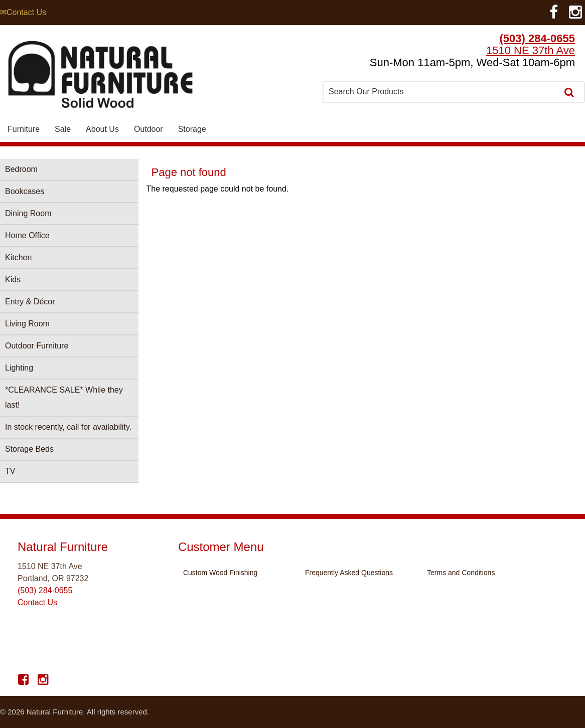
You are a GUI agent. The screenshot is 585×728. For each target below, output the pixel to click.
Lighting (19, 368)
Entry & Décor (30, 302)
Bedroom (21, 169)
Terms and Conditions (461, 573)
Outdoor (149, 129)
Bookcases (25, 191)
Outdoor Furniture (37, 346)
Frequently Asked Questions (349, 573)
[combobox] (442, 92)
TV (10, 471)
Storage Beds (29, 449)
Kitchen (18, 257)
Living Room (27, 324)
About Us (102, 129)
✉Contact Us (23, 12)
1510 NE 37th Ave (531, 50)
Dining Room (28, 213)
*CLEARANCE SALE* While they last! (64, 397)
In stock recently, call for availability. (68, 427)
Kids (13, 280)
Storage (192, 129)
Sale (63, 129)
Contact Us (37, 602)
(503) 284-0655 (537, 38)
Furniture (24, 129)
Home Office (27, 235)
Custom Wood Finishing (220, 573)
